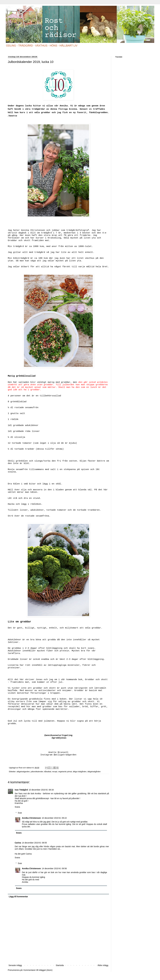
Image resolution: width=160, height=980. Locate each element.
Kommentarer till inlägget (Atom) (38, 970)
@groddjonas (59, 738)
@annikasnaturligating (58, 735)
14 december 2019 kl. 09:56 (54, 868)
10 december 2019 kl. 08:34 (41, 790)
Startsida (60, 965)
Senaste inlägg (15, 965)
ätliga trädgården (80, 772)
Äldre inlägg (103, 965)
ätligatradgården (94, 772)
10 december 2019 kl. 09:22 (54, 818)
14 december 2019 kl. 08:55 (34, 843)
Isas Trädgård (21, 790)
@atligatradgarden (65, 755)
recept (55, 772)
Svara (17, 807)
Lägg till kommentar (18, 897)
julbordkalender (37, 772)
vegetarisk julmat (65, 772)
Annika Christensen (31, 818)
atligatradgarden (23, 772)
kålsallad (48, 772)
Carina (18, 843)
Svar (20, 813)
